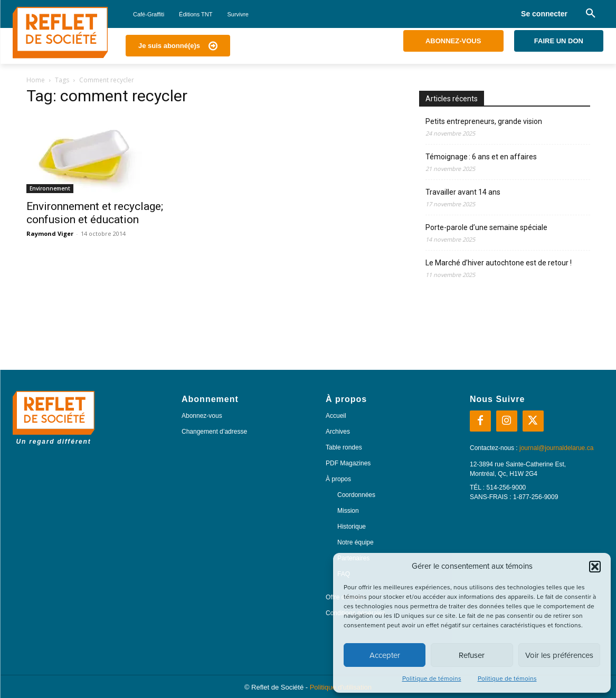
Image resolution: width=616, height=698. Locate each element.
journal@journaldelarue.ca (556, 448)
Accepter (385, 655)
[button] (595, 567)
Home (36, 80)
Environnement (50, 188)
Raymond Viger (50, 233)
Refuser (472, 655)
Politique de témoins (432, 678)
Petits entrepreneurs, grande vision (484, 121)
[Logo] (60, 33)
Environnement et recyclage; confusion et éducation (95, 213)
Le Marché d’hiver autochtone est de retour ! (499, 263)
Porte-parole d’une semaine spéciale (486, 227)
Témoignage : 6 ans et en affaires (481, 157)
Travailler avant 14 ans (463, 192)
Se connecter (544, 14)
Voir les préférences (559, 655)
